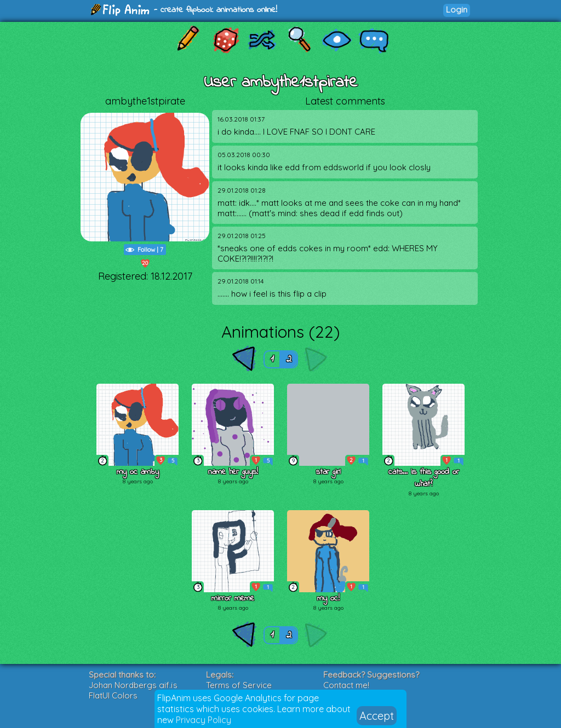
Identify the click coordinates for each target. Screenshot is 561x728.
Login (457, 10)
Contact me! (346, 685)
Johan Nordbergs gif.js (133, 685)
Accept (377, 716)
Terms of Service (239, 685)
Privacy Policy (204, 720)
